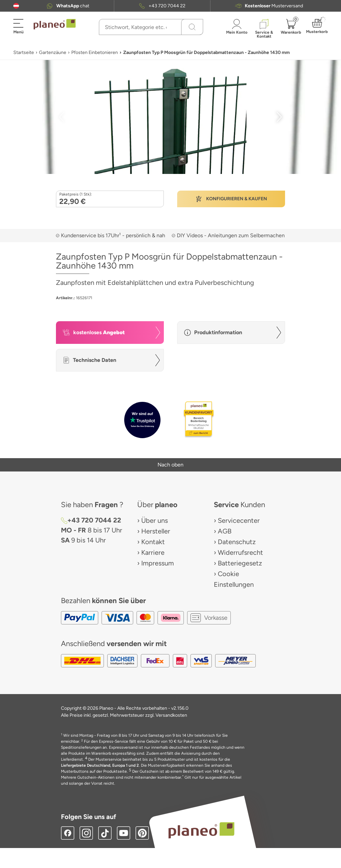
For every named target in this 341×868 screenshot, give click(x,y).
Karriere (153, 552)
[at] (16, 6)
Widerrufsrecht (240, 552)
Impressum (158, 563)
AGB (225, 531)
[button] (16, 6)
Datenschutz (237, 542)
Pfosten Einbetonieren (95, 52)
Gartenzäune (53, 52)
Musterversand (274, 6)
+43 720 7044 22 (167, 6)
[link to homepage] (55, 24)
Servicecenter (239, 520)
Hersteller (156, 531)
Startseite (24, 52)
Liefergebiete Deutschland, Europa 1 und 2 (100, 765)
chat (73, 6)
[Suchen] (192, 27)
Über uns (155, 520)
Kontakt (153, 542)
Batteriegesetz (240, 563)
